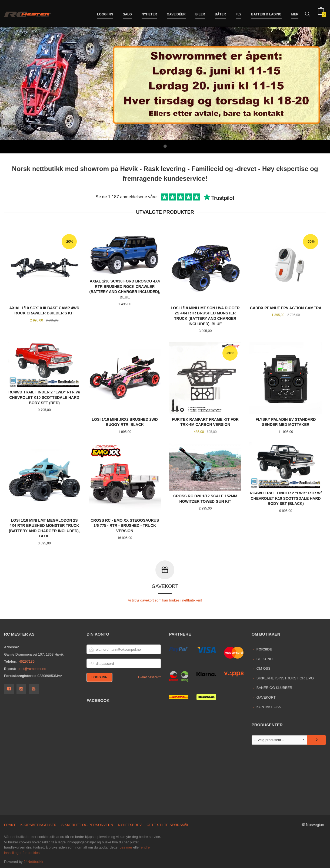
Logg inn (105, 13)
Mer (295, 13)
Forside (264, 649)
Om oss (264, 668)
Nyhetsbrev (130, 825)
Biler (200, 13)
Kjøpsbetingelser (38, 825)
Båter (220, 13)
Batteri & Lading (266, 13)
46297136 (27, 661)
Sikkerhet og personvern (87, 825)
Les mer (126, 847)
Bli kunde (266, 659)
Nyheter (149, 13)
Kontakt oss (269, 707)
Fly (239, 13)
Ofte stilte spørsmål (168, 825)
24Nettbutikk (33, 861)
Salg (127, 13)
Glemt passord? (150, 677)
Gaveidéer (176, 13)
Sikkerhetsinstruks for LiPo (285, 678)
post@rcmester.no (32, 668)
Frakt (10, 825)
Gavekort (266, 697)
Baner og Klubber (274, 687)
